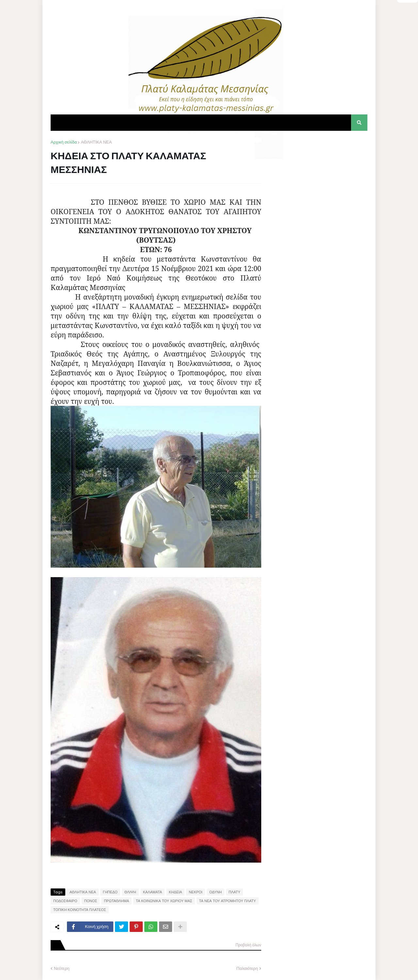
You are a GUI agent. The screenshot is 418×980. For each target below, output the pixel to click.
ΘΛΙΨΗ (130, 892)
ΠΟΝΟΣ (91, 901)
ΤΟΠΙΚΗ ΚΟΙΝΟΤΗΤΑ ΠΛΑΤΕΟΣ (80, 910)
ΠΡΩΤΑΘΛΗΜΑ (116, 901)
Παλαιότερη (247, 968)
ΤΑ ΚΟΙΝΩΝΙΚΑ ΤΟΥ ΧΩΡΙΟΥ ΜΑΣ (164, 901)
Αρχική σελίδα (64, 142)
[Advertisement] (318, 180)
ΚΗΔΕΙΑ (175, 892)
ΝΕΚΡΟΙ (196, 892)
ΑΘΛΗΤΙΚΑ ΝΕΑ (96, 142)
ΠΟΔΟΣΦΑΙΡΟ (65, 901)
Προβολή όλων (248, 945)
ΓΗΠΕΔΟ (110, 892)
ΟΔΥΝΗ (216, 892)
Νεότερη (62, 968)
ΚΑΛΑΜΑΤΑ (153, 892)
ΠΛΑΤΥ (234, 892)
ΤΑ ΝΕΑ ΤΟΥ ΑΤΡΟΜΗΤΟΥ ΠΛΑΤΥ (228, 901)
